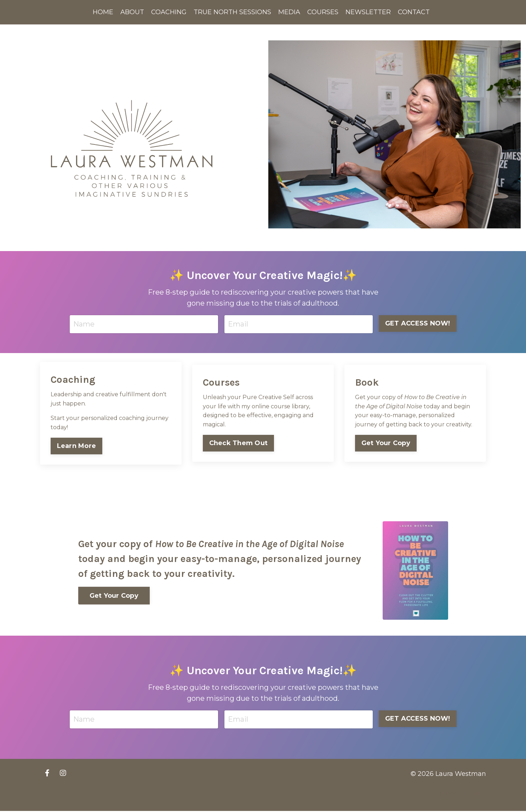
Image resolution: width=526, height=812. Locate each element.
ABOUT (132, 12)
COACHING (169, 12)
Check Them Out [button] (239, 443)
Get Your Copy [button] (386, 443)
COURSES (323, 12)
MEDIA (289, 12)
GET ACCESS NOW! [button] (418, 323)
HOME (103, 12)
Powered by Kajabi (463, 794)
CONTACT (414, 12)
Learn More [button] (77, 446)
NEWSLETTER (368, 12)
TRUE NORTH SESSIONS (232, 12)
